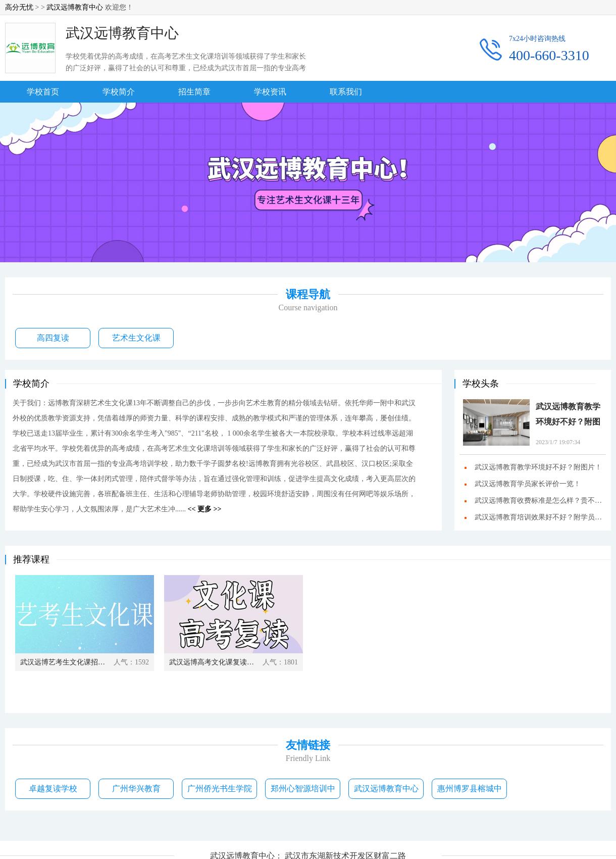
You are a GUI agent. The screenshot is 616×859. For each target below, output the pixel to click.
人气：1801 (280, 662)
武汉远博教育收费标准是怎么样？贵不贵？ (540, 501)
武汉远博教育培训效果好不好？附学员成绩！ (540, 517)
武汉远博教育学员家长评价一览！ (528, 484)
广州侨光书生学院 (220, 789)
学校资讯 (270, 92)
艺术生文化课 (136, 338)
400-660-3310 (549, 56)
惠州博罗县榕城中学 (470, 792)
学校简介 (119, 92)
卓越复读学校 (53, 789)
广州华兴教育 (136, 789)
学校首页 (43, 92)
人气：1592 (131, 662)
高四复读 (53, 338)
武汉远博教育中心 (75, 7)
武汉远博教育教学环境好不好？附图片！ (568, 416)
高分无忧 (19, 7)
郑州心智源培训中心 (303, 792)
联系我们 (346, 92)
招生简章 (194, 92)
